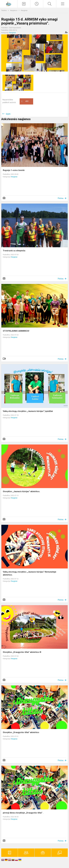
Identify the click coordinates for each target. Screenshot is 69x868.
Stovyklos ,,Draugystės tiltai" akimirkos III (22, 652)
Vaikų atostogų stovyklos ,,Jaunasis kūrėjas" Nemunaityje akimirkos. (30, 573)
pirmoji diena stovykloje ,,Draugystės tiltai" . (23, 813)
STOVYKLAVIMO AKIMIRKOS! (16, 331)
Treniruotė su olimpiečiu (14, 251)
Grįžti (8, 114)
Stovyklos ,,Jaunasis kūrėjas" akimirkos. (21, 491)
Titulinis (4, 10)
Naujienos (14, 10)
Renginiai (24, 10)
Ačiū (25, 101)
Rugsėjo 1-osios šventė (14, 170)
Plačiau (61, 198)
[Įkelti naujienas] (24, 4)
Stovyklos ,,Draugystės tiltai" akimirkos (21, 732)
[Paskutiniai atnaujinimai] (37, 4)
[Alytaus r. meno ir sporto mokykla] (9, 4)
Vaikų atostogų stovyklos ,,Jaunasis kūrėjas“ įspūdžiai (28, 411)
